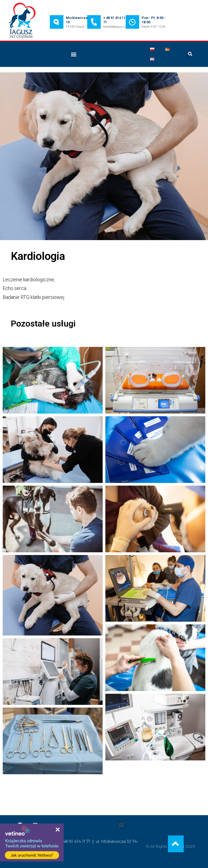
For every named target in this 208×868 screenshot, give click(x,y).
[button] (74, 54)
